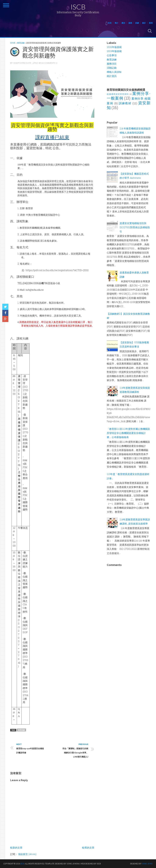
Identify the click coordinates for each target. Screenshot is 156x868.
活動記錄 (112, 68)
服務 (130, 23)
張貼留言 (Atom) (27, 854)
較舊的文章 (88, 848)
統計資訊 (112, 76)
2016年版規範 (114, 47)
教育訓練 (21, 730)
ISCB (78, 7)
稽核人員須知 (114, 72)
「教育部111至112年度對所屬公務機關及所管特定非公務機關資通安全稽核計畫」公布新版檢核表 (128, 433)
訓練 (137, 23)
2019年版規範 (114, 51)
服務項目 (112, 64)
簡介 (117, 23)
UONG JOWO (147, 864)
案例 (151, 23)
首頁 (110, 23)
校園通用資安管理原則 (118, 94)
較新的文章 (16, 848)
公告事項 (112, 55)
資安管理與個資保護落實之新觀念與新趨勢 (58, 52)
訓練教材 (125, 103)
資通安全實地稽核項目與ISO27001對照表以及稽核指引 (135, 227)
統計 (144, 23)
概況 (123, 23)
